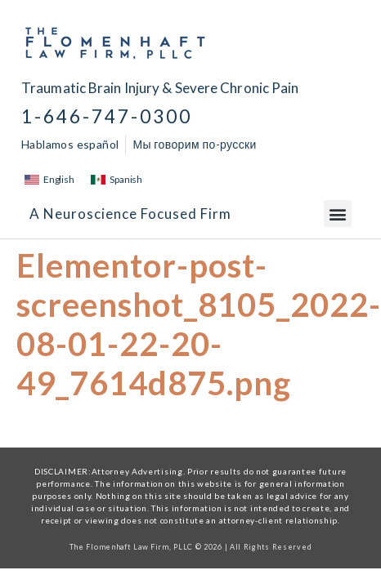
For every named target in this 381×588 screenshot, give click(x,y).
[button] (338, 214)
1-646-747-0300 (107, 116)
